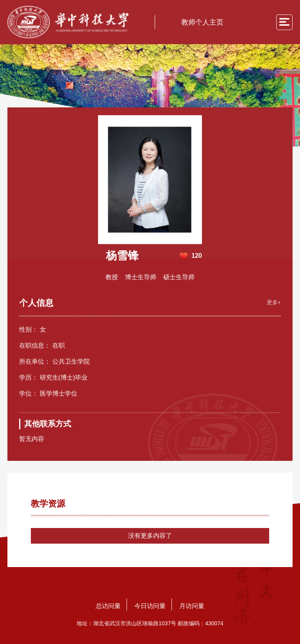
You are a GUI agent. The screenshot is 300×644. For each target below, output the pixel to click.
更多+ (274, 302)
